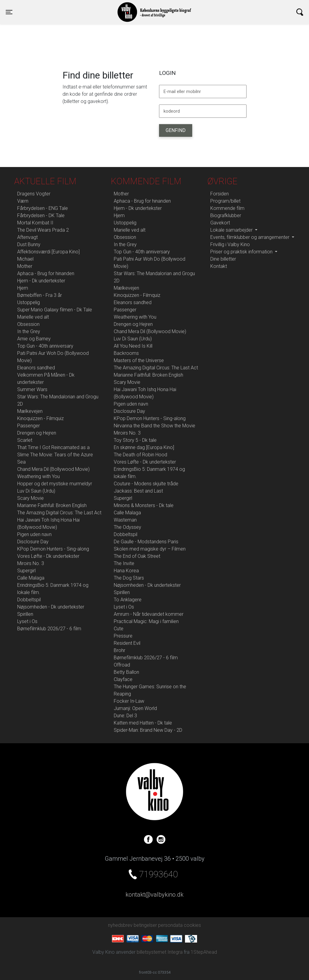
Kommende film (227, 208)
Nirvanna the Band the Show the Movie (154, 426)
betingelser (145, 925)
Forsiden (220, 194)
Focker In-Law (129, 701)
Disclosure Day (33, 542)
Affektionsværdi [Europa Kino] (48, 252)
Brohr (119, 650)
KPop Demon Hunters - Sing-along (53, 549)
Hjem (23, 288)
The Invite (124, 563)
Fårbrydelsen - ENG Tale (43, 208)
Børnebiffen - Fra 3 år (40, 295)
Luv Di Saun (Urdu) (36, 491)
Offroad (122, 665)
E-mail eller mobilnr (182, 92)
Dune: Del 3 (125, 716)
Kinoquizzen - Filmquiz (40, 418)
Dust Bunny (29, 244)
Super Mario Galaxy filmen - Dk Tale (55, 310)
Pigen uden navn (34, 534)
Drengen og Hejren (37, 433)
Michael (25, 259)
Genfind (176, 130)
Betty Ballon (126, 672)
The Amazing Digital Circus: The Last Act (59, 513)
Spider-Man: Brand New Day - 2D (148, 730)
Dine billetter (223, 259)
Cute (119, 629)
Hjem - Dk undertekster (41, 281)
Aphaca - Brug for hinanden (46, 273)
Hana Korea (126, 571)
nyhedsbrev (120, 925)
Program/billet (225, 201)
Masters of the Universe (139, 360)
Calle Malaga (31, 578)
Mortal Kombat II (35, 223)
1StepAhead (204, 952)
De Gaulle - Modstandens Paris (146, 542)
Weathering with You (38, 476)
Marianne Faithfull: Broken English (52, 505)
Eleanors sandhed (36, 368)
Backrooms (126, 353)
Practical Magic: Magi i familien (146, 621)
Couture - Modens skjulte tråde (146, 484)
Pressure (123, 636)
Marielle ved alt (33, 317)
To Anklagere (128, 600)
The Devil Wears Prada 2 (43, 230)
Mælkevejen (30, 411)
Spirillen (25, 614)
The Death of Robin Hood (140, 455)
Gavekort (220, 223)
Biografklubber (226, 215)
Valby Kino (77, 7)
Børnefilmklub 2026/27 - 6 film (49, 629)
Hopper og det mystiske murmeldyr (55, 484)
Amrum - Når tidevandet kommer (149, 614)
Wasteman (125, 520)
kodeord (172, 111)
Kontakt (219, 266)
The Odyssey (127, 527)
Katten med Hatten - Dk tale (143, 723)
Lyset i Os (27, 621)
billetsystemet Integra (160, 952)
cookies (192, 925)
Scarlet (25, 440)
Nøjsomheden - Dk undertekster (51, 607)
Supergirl (26, 571)
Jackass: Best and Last (138, 491)
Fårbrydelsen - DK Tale (41, 215)
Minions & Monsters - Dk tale (144, 505)
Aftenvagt (27, 237)
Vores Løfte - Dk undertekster (48, 556)
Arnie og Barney (34, 339)
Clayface (123, 679)
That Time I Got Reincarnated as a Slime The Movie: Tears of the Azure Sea (55, 455)
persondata (170, 925)
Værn (23, 201)
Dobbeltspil (29, 600)
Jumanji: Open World (135, 708)
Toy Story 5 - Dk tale (135, 440)
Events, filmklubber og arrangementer (250, 237)
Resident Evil (127, 643)
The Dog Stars (129, 578)
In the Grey (29, 331)
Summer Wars (32, 389)
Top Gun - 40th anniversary (45, 346)
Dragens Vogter (34, 194)
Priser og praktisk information (242, 252)
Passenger (29, 426)
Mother (25, 266)
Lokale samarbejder (232, 230)
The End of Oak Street (137, 556)
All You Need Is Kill (133, 346)
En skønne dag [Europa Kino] (144, 447)
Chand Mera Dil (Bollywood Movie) (53, 469)
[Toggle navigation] (9, 12)
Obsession (28, 324)
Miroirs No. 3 (31, 563)
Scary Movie (30, 498)
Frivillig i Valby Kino (230, 244)
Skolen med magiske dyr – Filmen (150, 549)
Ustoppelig (29, 302)
